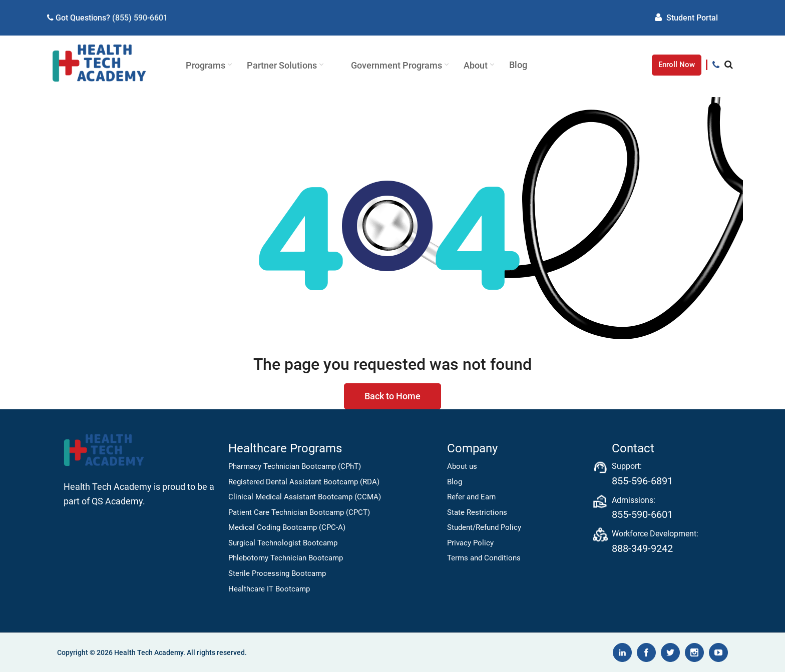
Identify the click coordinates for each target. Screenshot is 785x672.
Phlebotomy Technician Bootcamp (286, 558)
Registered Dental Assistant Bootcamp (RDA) (304, 482)
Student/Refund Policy (484, 527)
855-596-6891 (642, 481)
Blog (455, 482)
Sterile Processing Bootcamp (277, 573)
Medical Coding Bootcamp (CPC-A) (287, 527)
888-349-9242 (642, 548)
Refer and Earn (471, 497)
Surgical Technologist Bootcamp (283, 543)
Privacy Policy (470, 543)
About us (462, 466)
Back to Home (392, 396)
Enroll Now (677, 65)
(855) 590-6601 (140, 18)
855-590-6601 (642, 514)
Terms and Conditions (484, 558)
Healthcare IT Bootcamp (269, 589)
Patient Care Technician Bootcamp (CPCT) (299, 512)
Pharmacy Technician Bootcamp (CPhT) (295, 466)
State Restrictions (477, 512)
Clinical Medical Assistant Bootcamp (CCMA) (305, 497)
